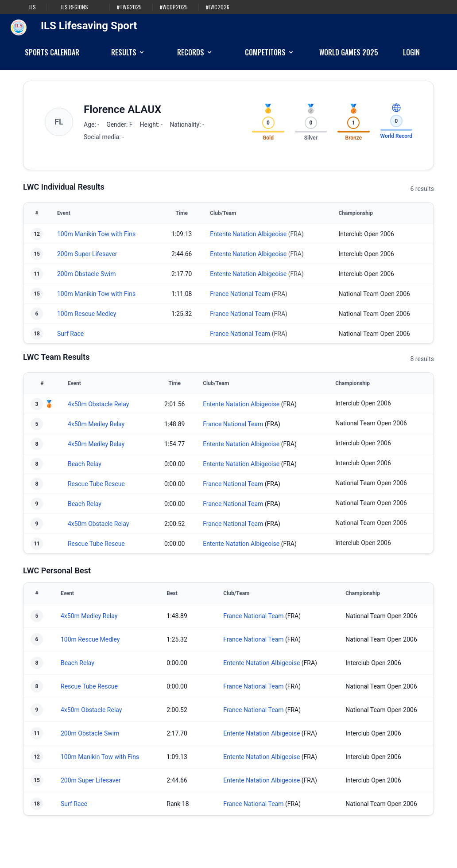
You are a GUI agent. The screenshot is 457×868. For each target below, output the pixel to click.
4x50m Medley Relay (96, 424)
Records (195, 52)
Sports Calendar (52, 52)
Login (411, 52)
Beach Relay (85, 464)
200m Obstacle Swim (86, 274)
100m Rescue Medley (87, 314)
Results (128, 52)
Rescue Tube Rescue (96, 484)
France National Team (240, 294)
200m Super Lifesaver (87, 254)
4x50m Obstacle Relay (98, 404)
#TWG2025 (129, 7)
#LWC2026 (218, 7)
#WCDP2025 (174, 7)
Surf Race (70, 334)
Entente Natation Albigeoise (248, 234)
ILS (33, 7)
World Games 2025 (349, 52)
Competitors (270, 52)
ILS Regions (75, 7)
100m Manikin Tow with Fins (96, 234)
